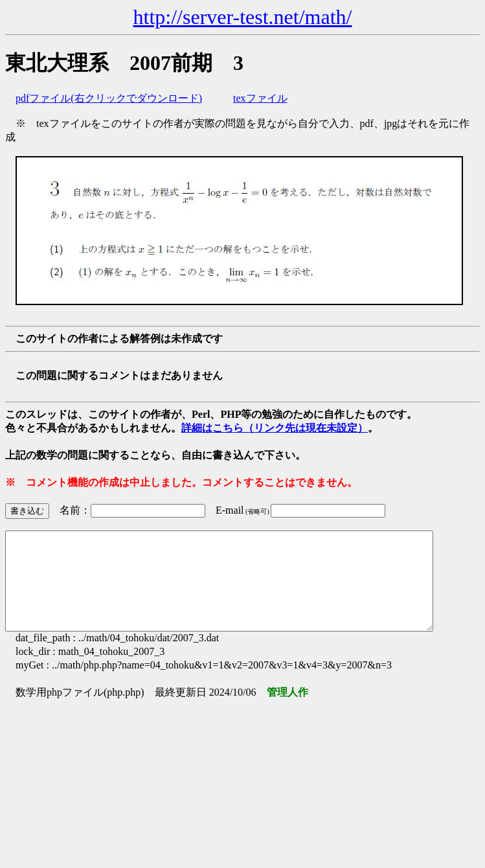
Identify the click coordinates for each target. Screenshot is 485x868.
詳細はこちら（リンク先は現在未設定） (275, 428)
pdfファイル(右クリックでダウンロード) (109, 98)
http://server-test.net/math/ (243, 17)
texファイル (260, 98)
